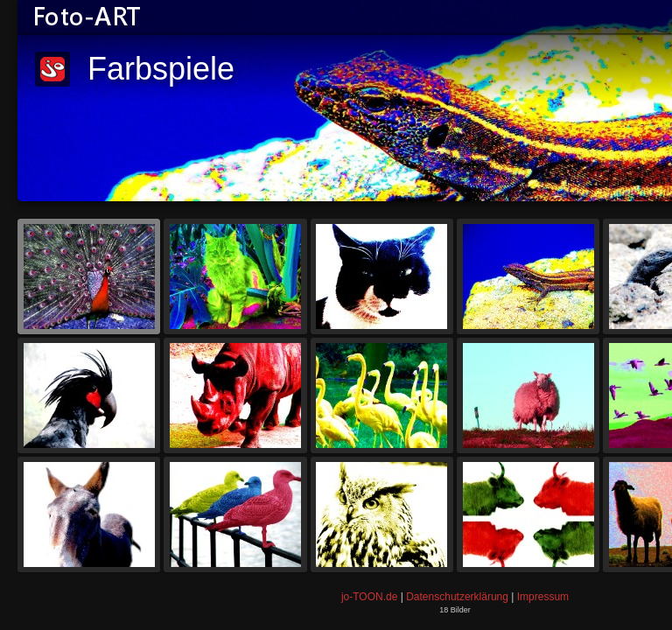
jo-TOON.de (369, 597)
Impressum (543, 597)
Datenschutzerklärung (457, 597)
